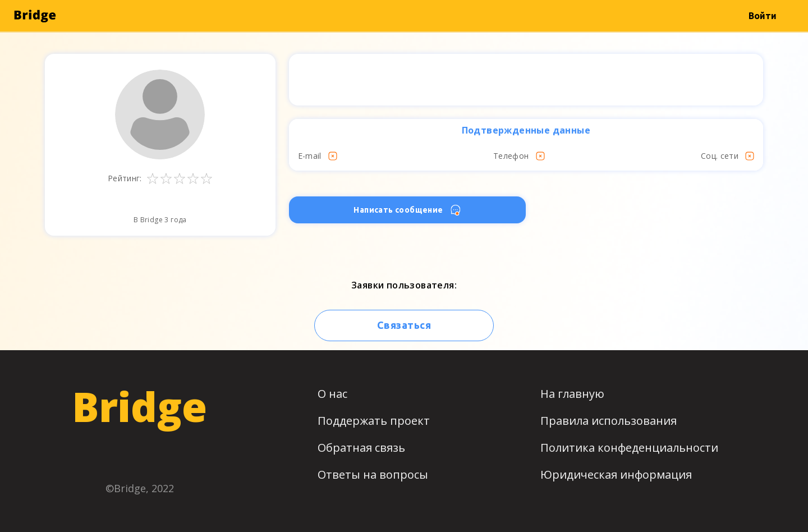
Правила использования (609, 421)
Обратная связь (361, 448)
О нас (332, 394)
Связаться (404, 325)
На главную (572, 394)
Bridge (139, 406)
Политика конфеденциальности (629, 448)
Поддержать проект (374, 421)
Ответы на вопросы (373, 474)
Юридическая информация (616, 474)
